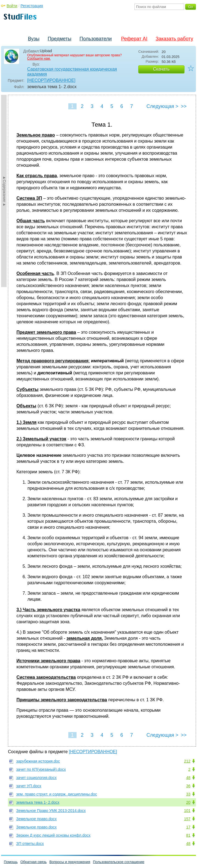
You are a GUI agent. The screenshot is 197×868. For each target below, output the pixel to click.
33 (188, 794)
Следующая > (162, 106)
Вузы (34, 39)
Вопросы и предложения (70, 862)
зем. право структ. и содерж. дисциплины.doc (57, 794)
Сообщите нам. (39, 59)
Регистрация (32, 6)
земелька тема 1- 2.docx (38, 802)
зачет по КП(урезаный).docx (41, 769)
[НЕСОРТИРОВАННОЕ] (51, 80)
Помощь (11, 862)
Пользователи (96, 39)
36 (188, 786)
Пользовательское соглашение (119, 862)
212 (187, 761)
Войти (12, 6)
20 (188, 802)
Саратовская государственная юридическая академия (72, 72)
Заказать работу (174, 39)
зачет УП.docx (29, 786)
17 (188, 827)
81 (188, 835)
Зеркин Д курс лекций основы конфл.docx (53, 835)
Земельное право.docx (36, 819)
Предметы (60, 39)
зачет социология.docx (36, 778)
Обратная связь (33, 862)
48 (188, 778)
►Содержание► (4, 191)
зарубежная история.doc (38, 761)
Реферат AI (134, 39)
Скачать (161, 69)
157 (187, 819)
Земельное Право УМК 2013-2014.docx (51, 811)
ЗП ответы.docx (30, 844)
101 (187, 811)
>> (184, 106)
